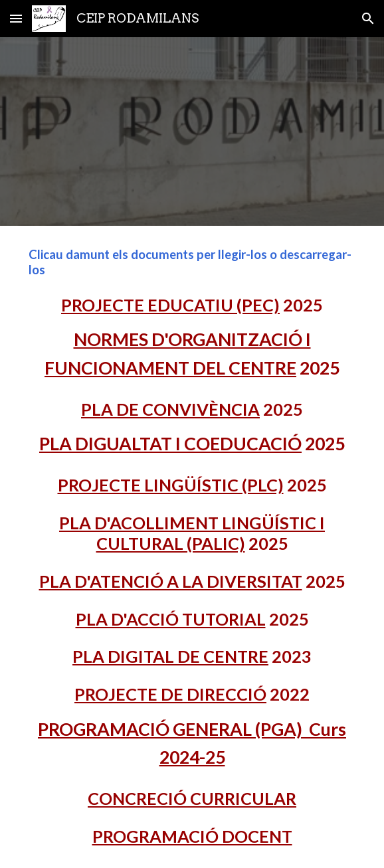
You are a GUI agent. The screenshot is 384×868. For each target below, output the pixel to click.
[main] (192, 547)
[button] (16, 18)
